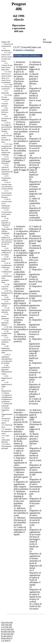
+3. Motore (5, 393)
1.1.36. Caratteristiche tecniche (6, 333)
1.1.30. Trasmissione (6, 298)
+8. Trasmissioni (6, 417)
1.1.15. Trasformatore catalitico (6, 178)
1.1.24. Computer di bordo (6, 259)
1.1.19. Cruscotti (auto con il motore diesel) (7, 213)
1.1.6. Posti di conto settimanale (7, 97)
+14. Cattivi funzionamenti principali (6, 446)
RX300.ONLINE (8, 632)
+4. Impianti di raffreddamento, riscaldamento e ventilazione (7, 398)
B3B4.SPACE (7, 639)
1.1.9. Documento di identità (6, 118)
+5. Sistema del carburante (7, 405)
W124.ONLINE (7, 630)
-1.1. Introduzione (6, 49)
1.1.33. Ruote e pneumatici (5, 316)
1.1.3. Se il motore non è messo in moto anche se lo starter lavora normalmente (6, 77)
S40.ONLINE (7, 625)
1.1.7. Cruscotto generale (5, 104)
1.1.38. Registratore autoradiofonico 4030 (7, 349)
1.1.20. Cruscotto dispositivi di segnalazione (6, 222)
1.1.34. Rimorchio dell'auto (5, 323)
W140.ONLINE (7, 634)
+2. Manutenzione (6, 390)
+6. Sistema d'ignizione (6, 409)
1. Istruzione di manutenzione (7, 45)
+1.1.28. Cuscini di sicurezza (6, 287)
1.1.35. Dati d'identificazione (7, 328)
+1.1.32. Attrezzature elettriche (6, 310)
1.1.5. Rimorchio (5, 92)
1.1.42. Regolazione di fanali (7, 384)
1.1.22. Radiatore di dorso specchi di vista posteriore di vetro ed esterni (7, 241)
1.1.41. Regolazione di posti (7, 378)
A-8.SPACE (6, 641)
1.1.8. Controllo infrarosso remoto (5, 111)
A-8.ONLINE (7, 627)
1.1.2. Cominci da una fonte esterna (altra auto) (7, 66)
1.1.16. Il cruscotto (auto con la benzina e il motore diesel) (7, 185)
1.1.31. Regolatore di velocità (6, 304)
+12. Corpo (5, 436)
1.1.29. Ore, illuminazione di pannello (7, 293)
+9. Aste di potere (5, 422)
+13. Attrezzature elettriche (6, 440)
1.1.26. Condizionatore (7, 271)
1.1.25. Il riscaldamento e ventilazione (7, 265)
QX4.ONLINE (7, 623)
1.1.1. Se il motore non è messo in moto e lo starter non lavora (7, 57)
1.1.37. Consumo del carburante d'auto (6, 341)
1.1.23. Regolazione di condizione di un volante (7, 251)
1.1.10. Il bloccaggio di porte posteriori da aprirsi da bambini (7, 127)
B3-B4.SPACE (7, 636)
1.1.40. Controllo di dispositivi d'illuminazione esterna (7, 370)
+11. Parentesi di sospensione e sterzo (7, 431)
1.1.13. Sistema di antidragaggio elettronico (6, 160)
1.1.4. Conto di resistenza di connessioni (7, 87)
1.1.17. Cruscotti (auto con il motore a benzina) (7, 194)
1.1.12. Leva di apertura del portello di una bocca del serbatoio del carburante (7, 149)
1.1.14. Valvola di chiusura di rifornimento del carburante (7, 170)
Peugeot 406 (6, 42)
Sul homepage (47, 41)
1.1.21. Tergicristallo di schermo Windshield (7, 230)
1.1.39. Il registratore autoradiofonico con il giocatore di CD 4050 (7, 359)
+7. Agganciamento (7, 413)
